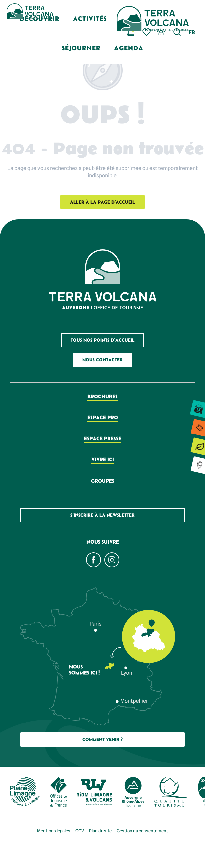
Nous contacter (102, 360)
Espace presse (103, 438)
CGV (80, 831)
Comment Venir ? (102, 739)
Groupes (103, 481)
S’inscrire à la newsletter (102, 515)
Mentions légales (54, 831)
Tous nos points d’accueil (103, 340)
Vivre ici (103, 459)
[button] (90, 18)
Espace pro (103, 417)
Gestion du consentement (142, 831)
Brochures (102, 396)
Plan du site (100, 831)
